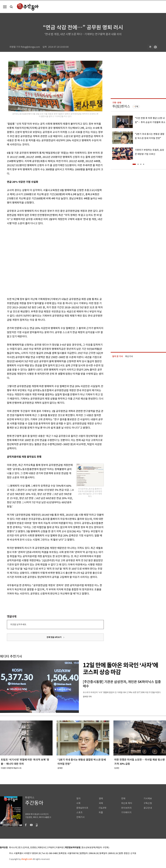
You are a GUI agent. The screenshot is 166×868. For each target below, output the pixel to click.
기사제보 (148, 799)
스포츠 (79, 812)
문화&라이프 (82, 808)
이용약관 (60, 848)
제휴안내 (42, 848)
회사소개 (13, 848)
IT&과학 (103, 808)
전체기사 (81, 817)
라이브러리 (126, 808)
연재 (123, 799)
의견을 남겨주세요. (18, 624)
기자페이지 (126, 812)
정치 (78, 799)
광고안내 (148, 808)
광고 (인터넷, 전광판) (27, 848)
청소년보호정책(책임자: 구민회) (95, 848)
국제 (101, 803)
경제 (101, 799)
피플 (101, 812)
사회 (78, 803)
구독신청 (148, 803)
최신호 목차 (127, 803)
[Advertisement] (31, 261)
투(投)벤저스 (121, 106)
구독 (137, 107)
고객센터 (51, 848)
